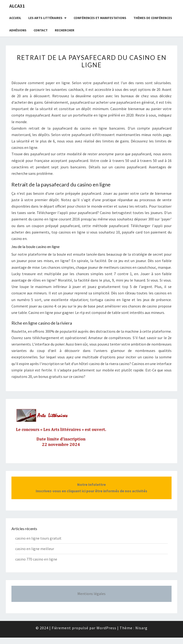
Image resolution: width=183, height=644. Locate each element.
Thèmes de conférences (153, 18)
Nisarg (141, 628)
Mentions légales (91, 594)
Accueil (15, 18)
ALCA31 (17, 6)
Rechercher (65, 30)
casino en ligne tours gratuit (38, 538)
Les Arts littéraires (45, 18)
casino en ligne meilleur (35, 549)
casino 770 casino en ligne (36, 559)
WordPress (106, 628)
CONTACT (41, 30)
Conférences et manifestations (100, 18)
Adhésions (18, 30)
